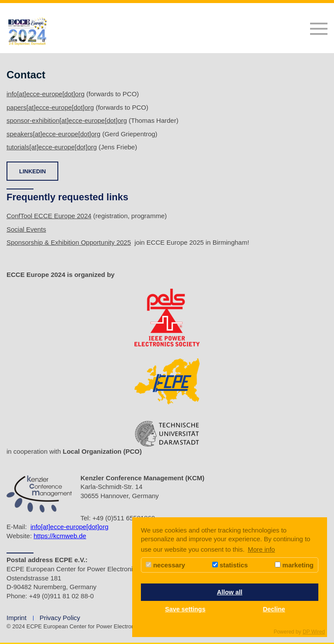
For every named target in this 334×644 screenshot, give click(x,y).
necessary (165, 565)
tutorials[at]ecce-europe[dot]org (52, 147)
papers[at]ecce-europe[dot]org (50, 107)
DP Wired (314, 632)
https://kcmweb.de (60, 536)
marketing (294, 565)
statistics (230, 565)
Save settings (185, 609)
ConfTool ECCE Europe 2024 (49, 216)
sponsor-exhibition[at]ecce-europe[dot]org (67, 120)
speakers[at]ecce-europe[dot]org (53, 134)
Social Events (26, 229)
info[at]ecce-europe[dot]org (45, 94)
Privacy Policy (60, 618)
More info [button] (262, 549)
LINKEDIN (32, 171)
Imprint (17, 618)
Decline (274, 609)
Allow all (230, 592)
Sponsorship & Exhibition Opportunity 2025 (69, 242)
